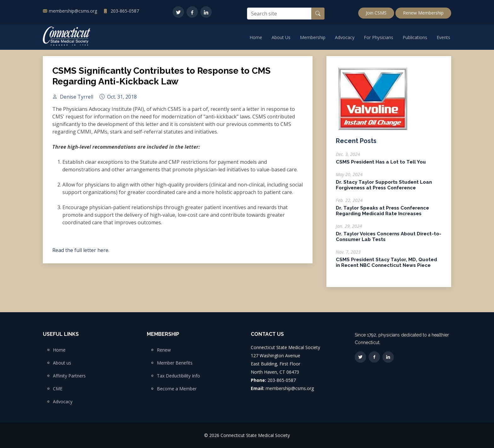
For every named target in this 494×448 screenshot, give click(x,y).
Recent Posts (356, 144)
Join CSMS (376, 13)
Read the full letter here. (81, 254)
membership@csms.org (73, 11)
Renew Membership (423, 13)
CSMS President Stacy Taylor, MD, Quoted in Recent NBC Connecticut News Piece (386, 266)
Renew (164, 350)
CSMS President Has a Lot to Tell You (381, 165)
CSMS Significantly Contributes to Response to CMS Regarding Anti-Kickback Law (161, 80)
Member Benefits (175, 363)
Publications (415, 37)
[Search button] (318, 14)
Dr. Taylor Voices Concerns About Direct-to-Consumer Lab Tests (389, 240)
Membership (313, 37)
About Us (281, 37)
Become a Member (177, 389)
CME (58, 389)
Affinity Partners (69, 376)
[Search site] (279, 14)
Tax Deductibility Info (178, 376)
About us (62, 363)
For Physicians (379, 37)
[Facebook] (192, 12)
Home (256, 37)
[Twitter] (178, 12)
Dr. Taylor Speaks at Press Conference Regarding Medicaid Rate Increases (382, 214)
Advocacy (345, 37)
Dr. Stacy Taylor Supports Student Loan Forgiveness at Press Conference (384, 188)
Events (443, 37)
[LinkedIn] (206, 12)
